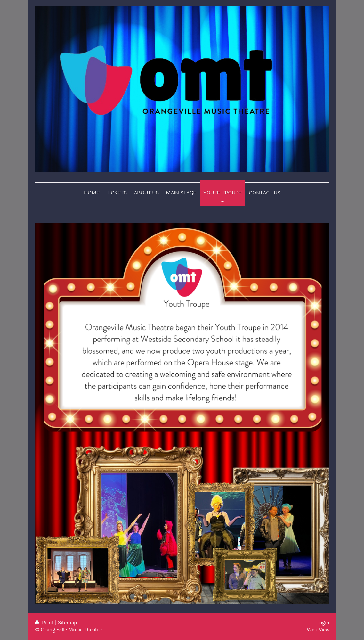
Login (323, 623)
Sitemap (67, 623)
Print (45, 623)
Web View (318, 630)
